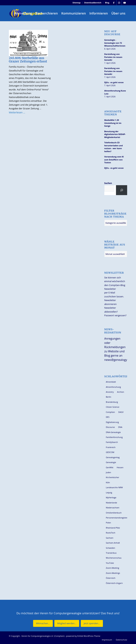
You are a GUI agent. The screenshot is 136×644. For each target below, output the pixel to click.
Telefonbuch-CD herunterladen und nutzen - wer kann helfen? (114, 147)
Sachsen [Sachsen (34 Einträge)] (110, 538)
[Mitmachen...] (43, 623)
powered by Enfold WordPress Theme (83, 636)
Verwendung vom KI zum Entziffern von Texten (114, 160)
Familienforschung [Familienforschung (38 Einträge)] (114, 437)
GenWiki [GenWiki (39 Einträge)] (110, 467)
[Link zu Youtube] (124, 3)
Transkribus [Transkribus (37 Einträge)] (111, 553)
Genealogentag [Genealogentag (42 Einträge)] (113, 457)
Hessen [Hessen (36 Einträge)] (120, 467)
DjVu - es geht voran (114, 82)
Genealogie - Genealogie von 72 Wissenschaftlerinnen (115, 43)
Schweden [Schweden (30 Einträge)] (110, 548)
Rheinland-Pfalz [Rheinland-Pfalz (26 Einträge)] (113, 528)
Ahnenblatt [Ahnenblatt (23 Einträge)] (111, 382)
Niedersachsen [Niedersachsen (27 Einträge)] (113, 508)
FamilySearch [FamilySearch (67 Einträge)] (112, 442)
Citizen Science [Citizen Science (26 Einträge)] (113, 407)
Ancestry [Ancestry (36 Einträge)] (110, 392)
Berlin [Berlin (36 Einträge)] (109, 397)
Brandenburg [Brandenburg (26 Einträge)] (112, 402)
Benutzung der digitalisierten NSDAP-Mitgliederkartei (115, 134)
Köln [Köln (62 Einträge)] (108, 482)
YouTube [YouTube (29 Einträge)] (110, 563)
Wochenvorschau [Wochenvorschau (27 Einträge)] (114, 558)
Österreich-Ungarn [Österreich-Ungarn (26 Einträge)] (114, 583)
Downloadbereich (93, 3)
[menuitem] (77, 3)
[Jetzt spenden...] (92, 623)
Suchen (108, 183)
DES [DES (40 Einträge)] (108, 417)
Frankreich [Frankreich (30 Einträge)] (111, 447)
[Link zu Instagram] (119, 3)
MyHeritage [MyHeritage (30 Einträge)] (111, 497)
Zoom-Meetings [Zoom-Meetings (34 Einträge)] (113, 573)
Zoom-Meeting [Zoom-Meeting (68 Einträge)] (113, 568)
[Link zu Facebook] (114, 3)
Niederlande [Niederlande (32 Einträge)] (111, 503)
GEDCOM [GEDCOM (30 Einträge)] (110, 452)
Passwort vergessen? (115, 315)
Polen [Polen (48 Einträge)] (108, 523)
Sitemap (77, 3)
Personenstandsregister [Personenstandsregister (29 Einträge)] (117, 518)
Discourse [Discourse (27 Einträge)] (110, 427)
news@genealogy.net (118, 360)
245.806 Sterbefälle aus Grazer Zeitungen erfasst (28, 60)
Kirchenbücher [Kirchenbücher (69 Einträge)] (113, 477)
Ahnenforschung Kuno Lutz (115, 92)
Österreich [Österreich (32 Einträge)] (111, 578)
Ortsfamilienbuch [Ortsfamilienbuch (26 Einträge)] (114, 513)
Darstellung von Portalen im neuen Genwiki (113, 57)
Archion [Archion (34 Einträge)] (121, 392)
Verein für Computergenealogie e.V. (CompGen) (43, 636)
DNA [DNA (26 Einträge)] (120, 427)
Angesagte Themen (113, 113)
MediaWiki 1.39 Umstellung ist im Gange (113, 123)
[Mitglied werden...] (67, 623)
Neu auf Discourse (112, 33)
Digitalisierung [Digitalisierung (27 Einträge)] (112, 422)
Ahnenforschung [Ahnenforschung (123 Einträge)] (113, 387)
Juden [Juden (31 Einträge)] (108, 472)
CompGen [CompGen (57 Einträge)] (110, 412)
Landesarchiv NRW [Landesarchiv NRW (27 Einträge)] (114, 487)
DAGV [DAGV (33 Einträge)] (121, 412)
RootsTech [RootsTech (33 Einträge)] (111, 533)
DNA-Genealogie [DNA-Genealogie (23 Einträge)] (113, 432)
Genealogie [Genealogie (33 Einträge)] (111, 462)
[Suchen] (122, 190)
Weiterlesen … (17, 112)
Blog (107, 3)
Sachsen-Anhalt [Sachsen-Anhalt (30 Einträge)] (113, 543)
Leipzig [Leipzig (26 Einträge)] (109, 493)
